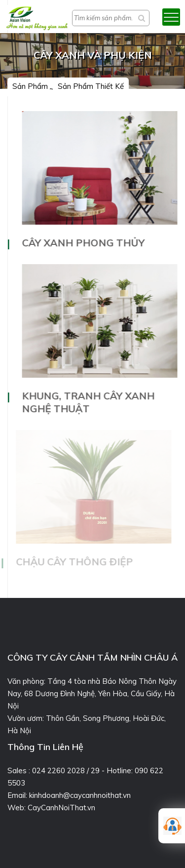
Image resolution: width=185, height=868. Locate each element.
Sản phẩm (30, 86)
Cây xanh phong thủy (83, 243)
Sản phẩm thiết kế (91, 86)
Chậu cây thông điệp (73, 562)
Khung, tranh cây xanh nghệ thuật (88, 402)
